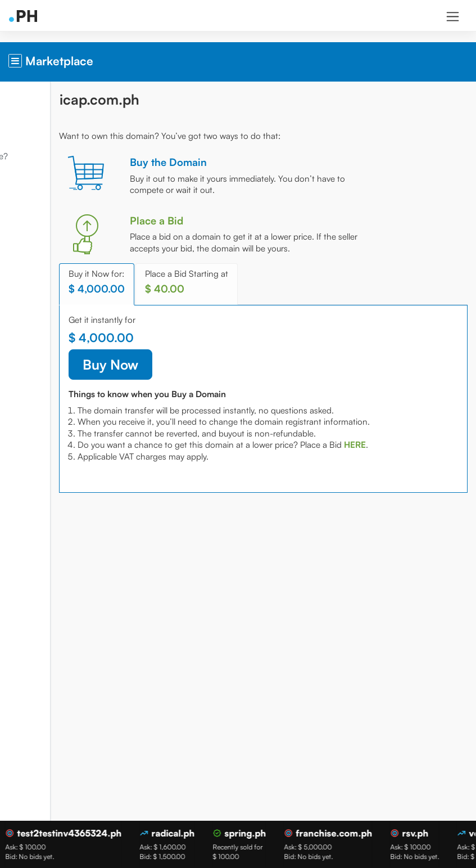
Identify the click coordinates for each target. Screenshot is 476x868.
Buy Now (195, 376)
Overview (28, 96)
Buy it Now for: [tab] (182, 293)
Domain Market (40, 126)
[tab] (173, 480)
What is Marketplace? (52, 156)
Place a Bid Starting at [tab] (271, 293)
